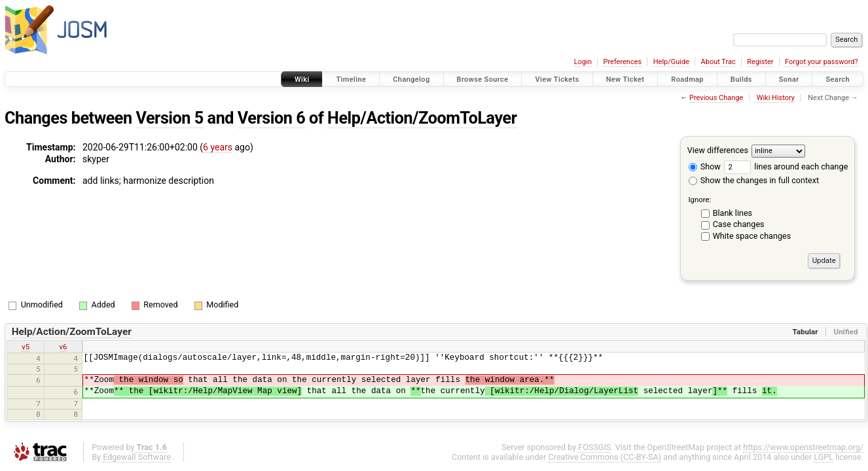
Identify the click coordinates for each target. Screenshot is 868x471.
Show (705, 166)
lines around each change (786, 166)
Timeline (351, 79)
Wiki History (776, 98)
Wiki (302, 79)
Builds (741, 79)
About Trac (718, 62)
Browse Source (483, 79)
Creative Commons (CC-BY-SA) (605, 457)
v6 (63, 347)
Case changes (739, 224)
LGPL (823, 457)
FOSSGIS (594, 447)
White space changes (752, 236)
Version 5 (170, 118)
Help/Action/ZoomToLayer (422, 118)
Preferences (622, 62)
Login (583, 62)
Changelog (411, 79)
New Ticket (625, 79)
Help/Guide (671, 62)
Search (838, 79)
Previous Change (716, 98)
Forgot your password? (822, 62)
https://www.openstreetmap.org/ (803, 447)
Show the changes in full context (754, 180)
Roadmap (687, 79)
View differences (718, 150)
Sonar (789, 79)
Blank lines (732, 213)
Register (760, 62)
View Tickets (557, 79)
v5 (26, 347)
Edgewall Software (137, 457)
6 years (218, 147)
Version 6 (271, 118)
